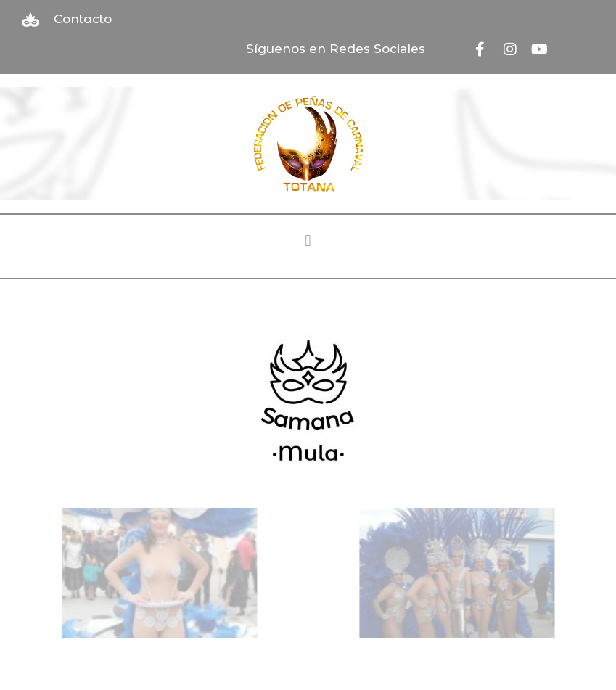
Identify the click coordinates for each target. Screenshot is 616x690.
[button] (308, 241)
